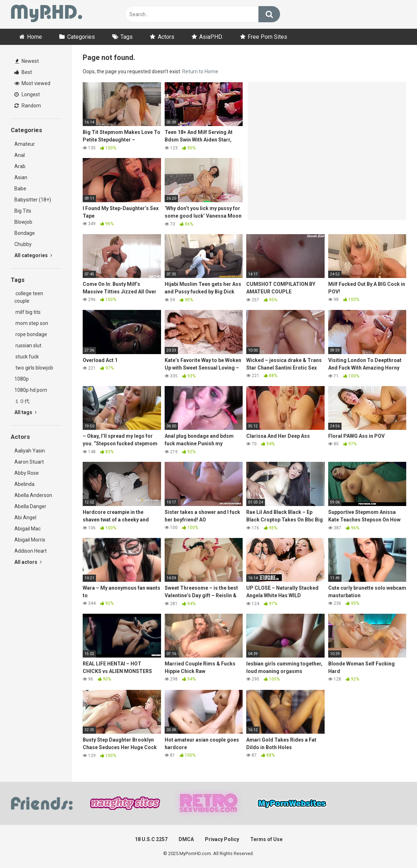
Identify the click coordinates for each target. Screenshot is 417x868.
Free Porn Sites (267, 37)
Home (35, 37)
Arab (20, 166)
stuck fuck (27, 357)
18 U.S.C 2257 (151, 839)
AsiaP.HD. (211, 37)
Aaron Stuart (29, 462)
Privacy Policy (222, 839)
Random (28, 106)
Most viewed (32, 83)
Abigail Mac (28, 529)
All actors (28, 562)
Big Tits (23, 211)
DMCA (186, 839)
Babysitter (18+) (33, 200)
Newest (27, 61)
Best (23, 72)
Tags (127, 37)
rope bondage (31, 334)
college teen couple (29, 297)
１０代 (22, 401)
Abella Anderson (33, 495)
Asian (21, 177)
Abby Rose (27, 473)
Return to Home (200, 71)
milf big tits (28, 312)
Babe (20, 189)
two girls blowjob (34, 368)
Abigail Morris (30, 540)
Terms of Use (266, 839)
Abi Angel (25, 517)
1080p (22, 379)
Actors (166, 37)
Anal (20, 155)
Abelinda (24, 484)
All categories (33, 255)
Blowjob (23, 222)
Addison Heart (31, 551)
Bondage (25, 233)
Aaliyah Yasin (30, 451)
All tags (26, 412)
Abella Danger (30, 506)
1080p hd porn (31, 390)
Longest (27, 94)
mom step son (31, 323)
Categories (81, 37)
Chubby (23, 244)
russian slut (28, 345)
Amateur (25, 144)
